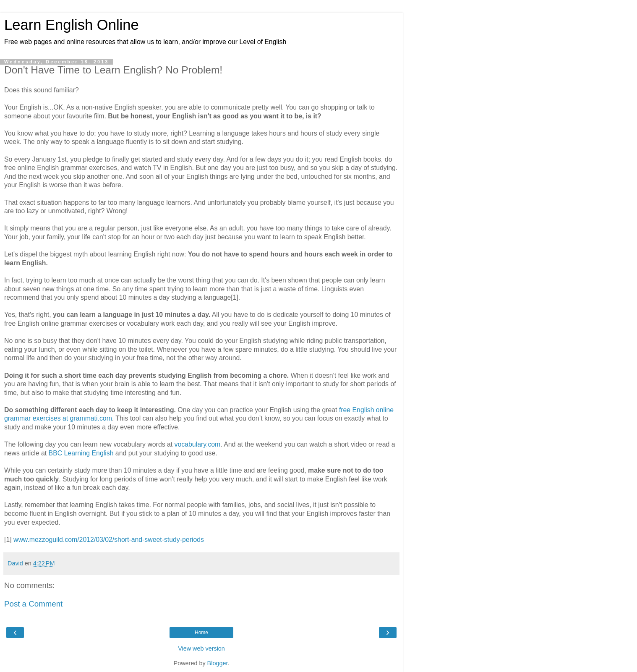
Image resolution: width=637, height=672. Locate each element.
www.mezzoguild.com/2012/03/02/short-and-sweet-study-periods (109, 540)
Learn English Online (72, 25)
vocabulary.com (198, 444)
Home (201, 633)
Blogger (218, 663)
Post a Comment (33, 604)
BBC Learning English (81, 453)
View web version (201, 648)
